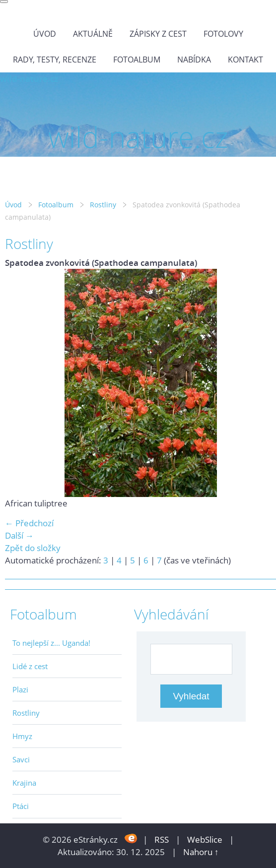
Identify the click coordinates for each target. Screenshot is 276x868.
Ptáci (21, 806)
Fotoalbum (137, 60)
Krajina (24, 783)
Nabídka (194, 60)
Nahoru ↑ (201, 852)
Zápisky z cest (158, 34)
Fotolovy (223, 34)
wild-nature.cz (29, 79)
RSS (162, 839)
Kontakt (245, 60)
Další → (19, 535)
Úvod (45, 34)
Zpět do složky (33, 548)
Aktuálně (93, 34)
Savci (21, 759)
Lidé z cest (30, 666)
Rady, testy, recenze (55, 60)
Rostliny (103, 205)
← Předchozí (29, 523)
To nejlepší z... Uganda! (51, 643)
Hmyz (22, 736)
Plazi (20, 689)
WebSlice (205, 839)
